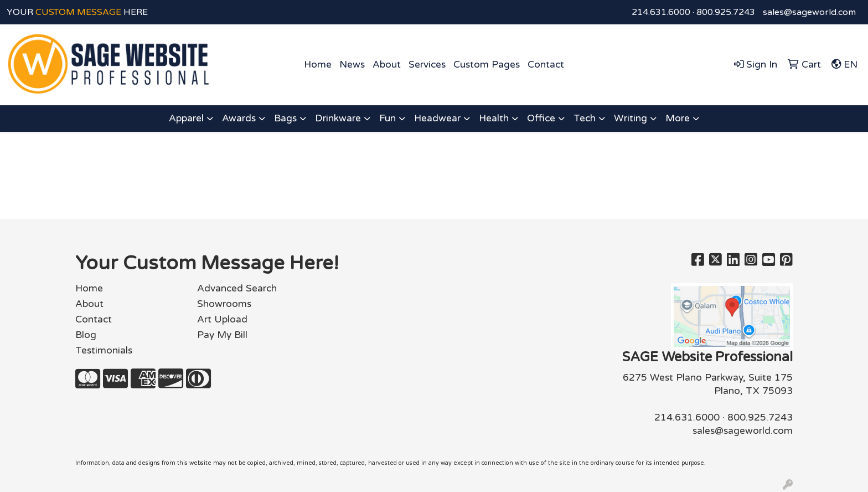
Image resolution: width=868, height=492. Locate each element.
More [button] (678, 118)
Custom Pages (487, 65)
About (387, 65)
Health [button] (494, 118)
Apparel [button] (186, 118)
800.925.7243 (726, 12)
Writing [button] (631, 118)
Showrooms (224, 304)
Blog (86, 335)
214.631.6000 (661, 12)
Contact (546, 65)
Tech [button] (585, 118)
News (352, 65)
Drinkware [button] (338, 118)
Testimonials (104, 350)
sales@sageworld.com (809, 12)
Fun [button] (387, 118)
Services (427, 65)
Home (318, 65)
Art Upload (222, 319)
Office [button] (541, 118)
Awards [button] (239, 118)
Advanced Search (237, 288)
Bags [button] (285, 118)
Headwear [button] (437, 118)
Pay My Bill (222, 335)
